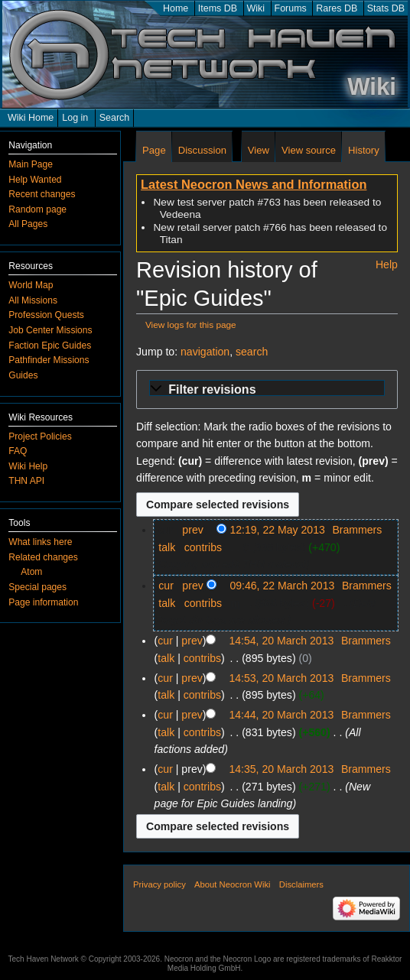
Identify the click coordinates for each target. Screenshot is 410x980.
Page (154, 150)
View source (309, 150)
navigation (205, 352)
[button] (267, 389)
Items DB (218, 8)
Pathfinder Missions (49, 360)
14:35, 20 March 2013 (281, 769)
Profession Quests (46, 315)
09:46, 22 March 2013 (282, 586)
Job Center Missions (50, 330)
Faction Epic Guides (50, 346)
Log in (75, 118)
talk (167, 547)
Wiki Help (28, 466)
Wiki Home (31, 118)
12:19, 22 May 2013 (277, 530)
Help (387, 264)
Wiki (256, 8)
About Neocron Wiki (232, 884)
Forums (291, 8)
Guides (23, 375)
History (364, 150)
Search (115, 118)
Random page (37, 209)
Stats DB (386, 8)
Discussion (202, 150)
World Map (31, 285)
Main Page (31, 164)
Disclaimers (301, 884)
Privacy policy (159, 884)
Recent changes (42, 194)
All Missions (33, 300)
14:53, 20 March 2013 (281, 678)
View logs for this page (191, 325)
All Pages (28, 224)
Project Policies (40, 436)
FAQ (18, 451)
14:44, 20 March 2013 (281, 715)
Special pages (37, 587)
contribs (203, 547)
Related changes (43, 557)
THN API (26, 481)
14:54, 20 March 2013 (281, 641)
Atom (31, 572)
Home (176, 8)
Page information (43, 602)
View (259, 150)
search (252, 352)
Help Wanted (35, 180)
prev (192, 530)
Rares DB (337, 8)
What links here (40, 542)
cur (166, 586)
